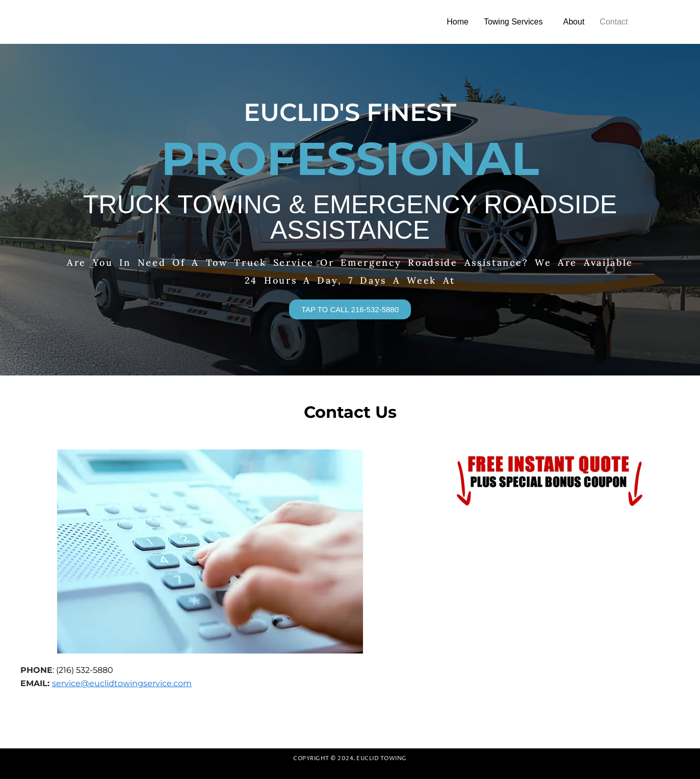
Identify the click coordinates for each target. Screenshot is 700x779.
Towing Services (513, 22)
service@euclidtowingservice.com (122, 683)
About (574, 22)
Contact (614, 22)
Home (458, 22)
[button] (516, 22)
